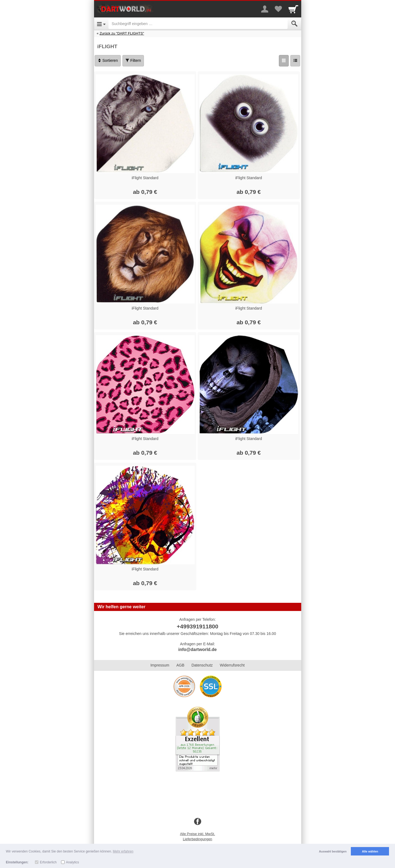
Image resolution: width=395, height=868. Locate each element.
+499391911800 (197, 626)
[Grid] (284, 61)
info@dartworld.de (198, 650)
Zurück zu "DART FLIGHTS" (122, 33)
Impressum (160, 665)
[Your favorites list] (278, 9)
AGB (180, 665)
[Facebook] (198, 822)
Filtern (133, 60)
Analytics (73, 862)
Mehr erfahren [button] (123, 851)
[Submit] (294, 24)
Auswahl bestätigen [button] (333, 851)
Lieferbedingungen (198, 839)
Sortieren (108, 60)
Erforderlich (48, 862)
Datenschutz (202, 665)
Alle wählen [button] (370, 851)
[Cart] (293, 9)
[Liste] (295, 61)
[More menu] (265, 9)
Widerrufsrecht (232, 665)
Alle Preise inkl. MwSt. (198, 834)
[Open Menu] (101, 24)
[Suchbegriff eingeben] (198, 24)
